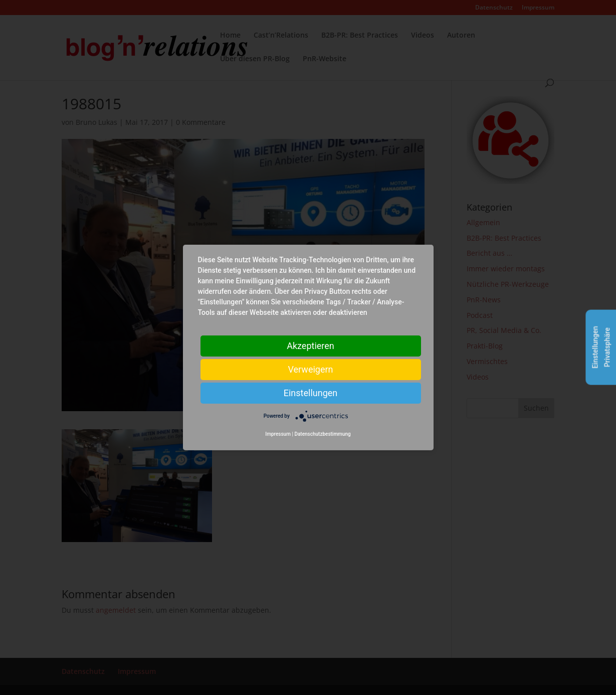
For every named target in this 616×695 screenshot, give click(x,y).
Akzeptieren (311, 346)
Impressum (278, 434)
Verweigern (310, 369)
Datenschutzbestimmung (322, 434)
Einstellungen (311, 393)
